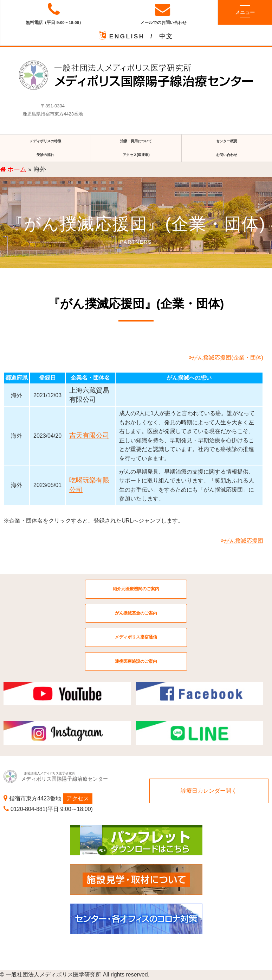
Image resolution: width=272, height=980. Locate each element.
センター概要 (227, 141)
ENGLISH (127, 36)
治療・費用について (136, 141)
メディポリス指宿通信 (136, 637)
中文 (166, 36)
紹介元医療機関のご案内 (136, 589)
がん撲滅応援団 (242, 541)
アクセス (78, 798)
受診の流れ (45, 155)
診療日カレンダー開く (209, 791)
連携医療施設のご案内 (136, 661)
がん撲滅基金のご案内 (136, 613)
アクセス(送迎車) (136, 155)
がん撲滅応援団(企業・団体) (226, 358)
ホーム (17, 169)
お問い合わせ (227, 155)
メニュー (245, 12)
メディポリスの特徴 (45, 141)
